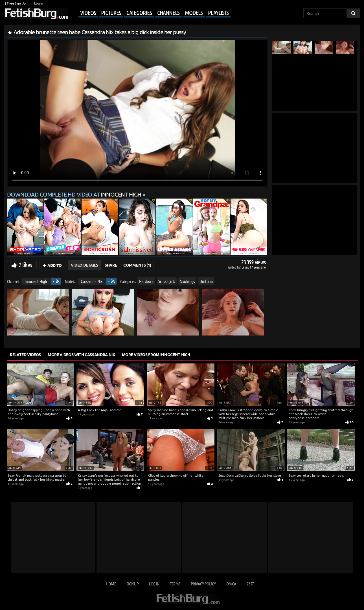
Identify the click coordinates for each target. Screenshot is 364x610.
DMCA (231, 584)
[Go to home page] (36, 14)
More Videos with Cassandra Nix (81, 354)
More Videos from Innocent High (156, 354)
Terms (175, 584)
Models (194, 12)
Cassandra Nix (91, 281)
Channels (168, 12)
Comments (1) (137, 265)
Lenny (246, 267)
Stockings (187, 281)
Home (111, 584)
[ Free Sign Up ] (16, 3)
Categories (139, 12)
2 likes (25, 265)
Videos (88, 12)
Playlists (218, 12)
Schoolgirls (167, 281)
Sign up (132, 584)
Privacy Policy (203, 584)
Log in (39, 3)
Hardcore (146, 281)
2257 (250, 584)
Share (111, 265)
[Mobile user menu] (150, 13)
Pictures (111, 12)
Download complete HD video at (75, 194)
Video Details (85, 265)
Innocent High (36, 281)
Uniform (206, 281)
